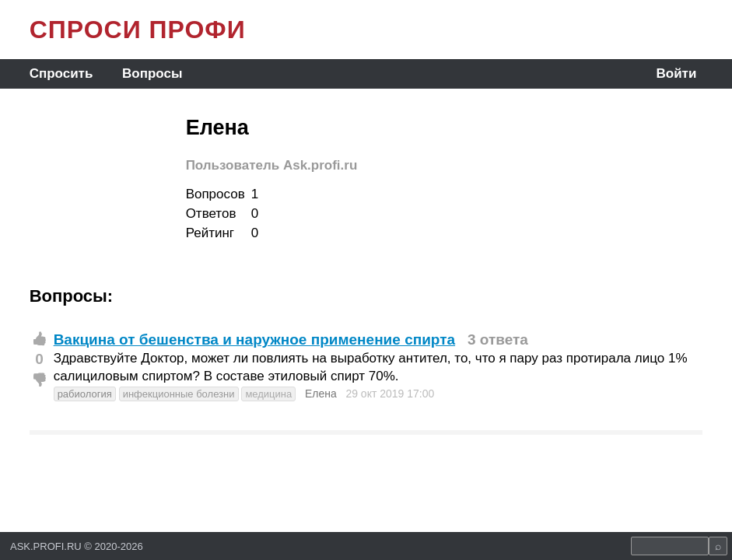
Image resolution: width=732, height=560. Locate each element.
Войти (676, 73)
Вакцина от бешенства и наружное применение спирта (254, 339)
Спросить (61, 73)
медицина (268, 394)
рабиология (85, 394)
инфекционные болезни (179, 394)
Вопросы (152, 73)
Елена (321, 394)
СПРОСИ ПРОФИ (138, 30)
